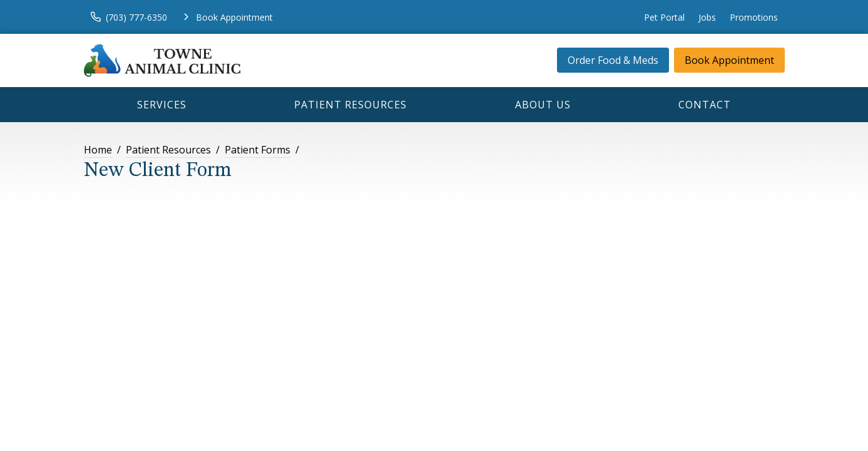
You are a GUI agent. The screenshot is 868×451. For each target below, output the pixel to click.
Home (98, 150)
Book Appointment (729, 60)
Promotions (754, 17)
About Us (543, 105)
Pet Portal (664, 17)
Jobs (707, 17)
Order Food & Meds (613, 60)
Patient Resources (350, 105)
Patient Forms (258, 150)
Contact (705, 105)
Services (162, 105)
